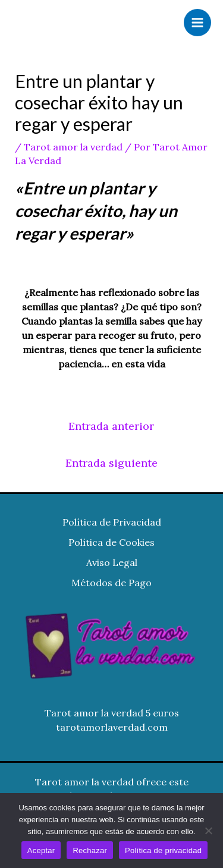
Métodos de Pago (111, 583)
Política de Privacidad (112, 522)
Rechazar (90, 850)
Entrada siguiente (111, 463)
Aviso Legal (112, 562)
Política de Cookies (111, 542)
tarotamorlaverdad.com (112, 727)
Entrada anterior (111, 426)
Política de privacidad (163, 850)
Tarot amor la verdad (73, 147)
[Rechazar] (208, 831)
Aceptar (41, 850)
